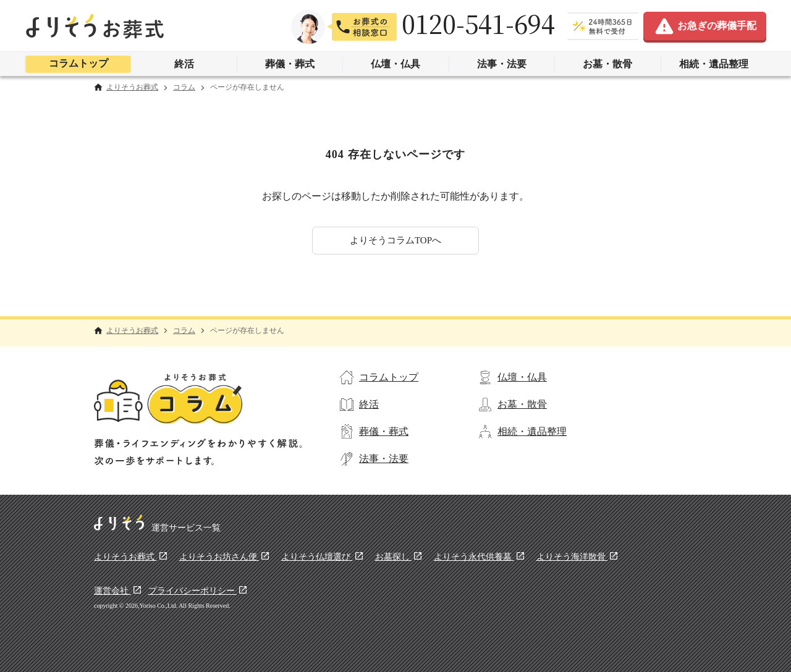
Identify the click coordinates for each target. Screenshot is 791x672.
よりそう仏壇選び (317, 557)
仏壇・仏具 (395, 64)
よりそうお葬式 (132, 87)
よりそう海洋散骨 (572, 557)
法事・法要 (502, 64)
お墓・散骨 (607, 64)
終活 (184, 64)
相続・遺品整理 (714, 64)
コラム (184, 87)
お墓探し (394, 557)
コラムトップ (78, 63)
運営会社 (112, 591)
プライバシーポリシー (193, 591)
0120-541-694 (478, 24)
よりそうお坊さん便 (219, 557)
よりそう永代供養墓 (474, 557)
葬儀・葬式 (290, 64)
